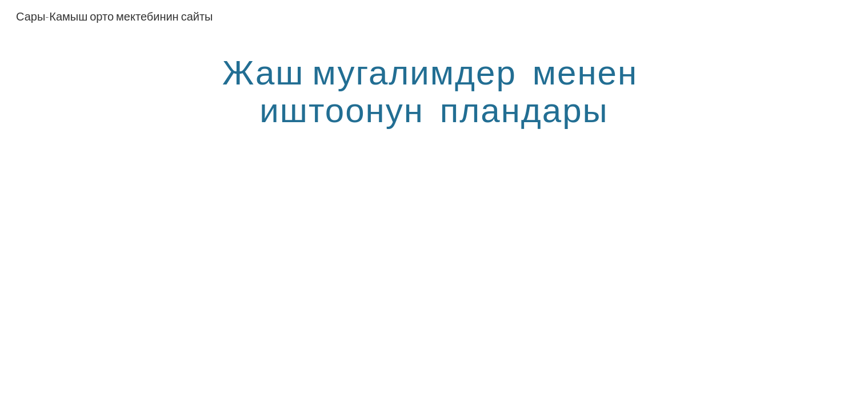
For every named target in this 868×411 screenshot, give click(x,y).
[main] (434, 90)
